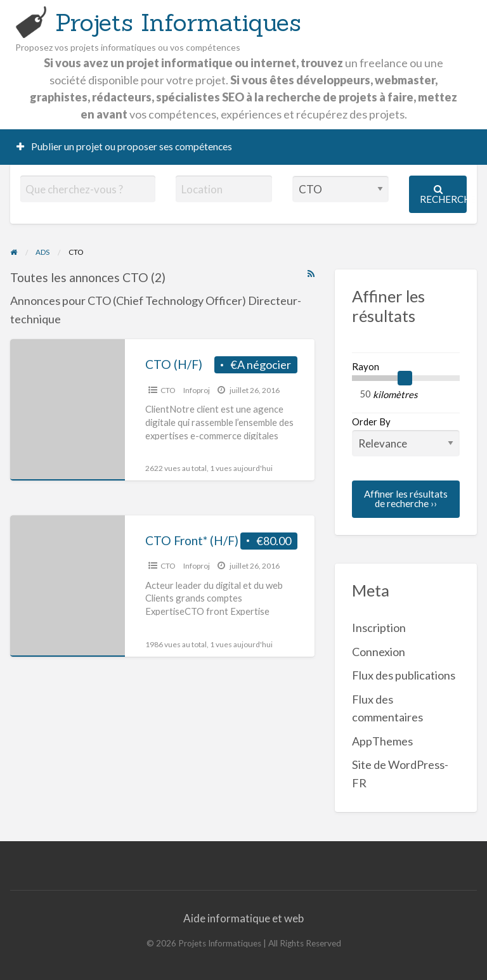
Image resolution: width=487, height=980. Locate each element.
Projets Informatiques (178, 22)
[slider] (405, 378)
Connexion (379, 652)
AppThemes (382, 741)
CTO (168, 390)
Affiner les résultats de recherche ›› (406, 499)
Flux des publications (404, 675)
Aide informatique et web (243, 918)
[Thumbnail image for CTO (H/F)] (68, 410)
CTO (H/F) (174, 364)
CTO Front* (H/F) (192, 540)
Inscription (379, 628)
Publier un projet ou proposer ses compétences (125, 146)
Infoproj (197, 390)
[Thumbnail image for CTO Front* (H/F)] (68, 586)
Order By (406, 436)
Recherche (444, 194)
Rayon (366, 366)
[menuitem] (125, 147)
